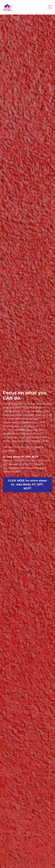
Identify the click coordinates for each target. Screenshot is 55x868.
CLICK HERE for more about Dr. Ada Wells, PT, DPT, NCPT (27, 485)
